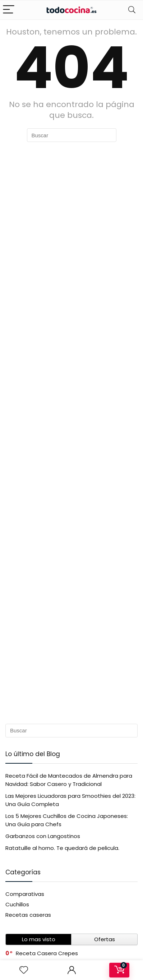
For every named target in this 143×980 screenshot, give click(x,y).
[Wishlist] (24, 970)
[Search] (132, 10)
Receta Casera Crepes (47, 953)
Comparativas (25, 894)
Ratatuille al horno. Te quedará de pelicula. (62, 848)
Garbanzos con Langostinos (43, 836)
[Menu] (9, 10)
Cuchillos (17, 904)
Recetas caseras (28, 915)
